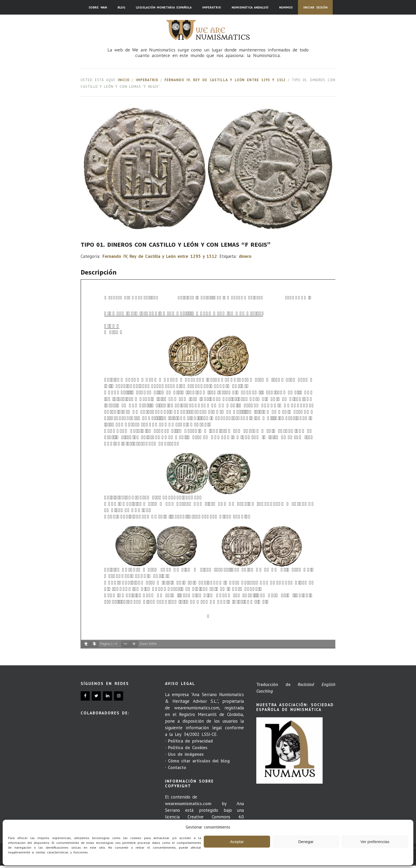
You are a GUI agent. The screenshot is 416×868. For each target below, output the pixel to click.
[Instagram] (119, 696)
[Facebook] (85, 696)
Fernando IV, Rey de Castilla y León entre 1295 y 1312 (225, 80)
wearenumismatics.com (188, 804)
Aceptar (237, 842)
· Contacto (176, 767)
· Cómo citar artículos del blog (197, 761)
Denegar (306, 842)
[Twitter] (96, 696)
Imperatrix (147, 80)
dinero (245, 256)
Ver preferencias (375, 842)
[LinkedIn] (107, 696)
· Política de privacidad (189, 741)
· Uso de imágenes (184, 754)
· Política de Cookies (186, 748)
